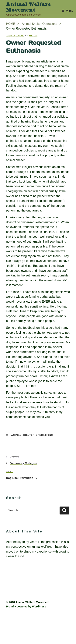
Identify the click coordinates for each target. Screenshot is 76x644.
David (33, 36)
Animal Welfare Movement (28, 7)
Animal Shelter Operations (32, 435)
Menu (67, 11)
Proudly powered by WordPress (26, 607)
